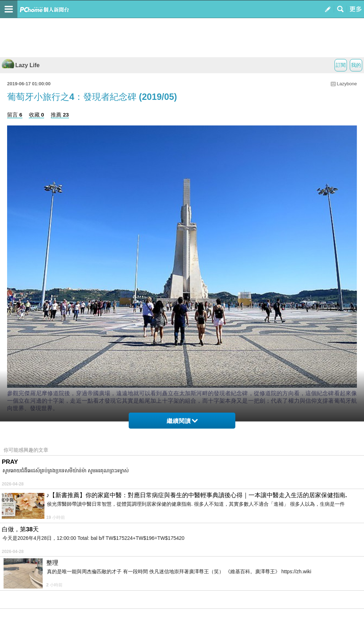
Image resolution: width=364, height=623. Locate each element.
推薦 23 (60, 115)
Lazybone (347, 84)
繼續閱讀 (182, 421)
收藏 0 (36, 115)
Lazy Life (21, 65)
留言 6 (15, 115)
